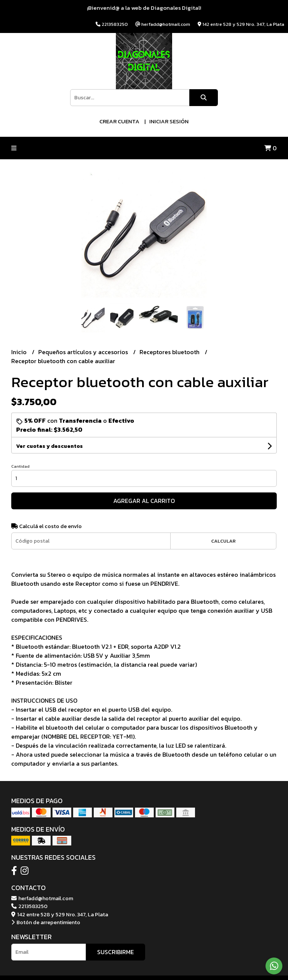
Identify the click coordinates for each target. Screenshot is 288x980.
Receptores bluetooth (170, 352)
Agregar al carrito (144, 501)
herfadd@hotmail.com (42, 898)
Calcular (223, 541)
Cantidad (20, 466)
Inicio (20, 352)
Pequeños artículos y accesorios (84, 352)
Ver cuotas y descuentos (49, 446)
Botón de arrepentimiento (46, 922)
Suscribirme (115, 952)
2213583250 (29, 906)
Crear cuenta (119, 121)
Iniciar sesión (169, 121)
